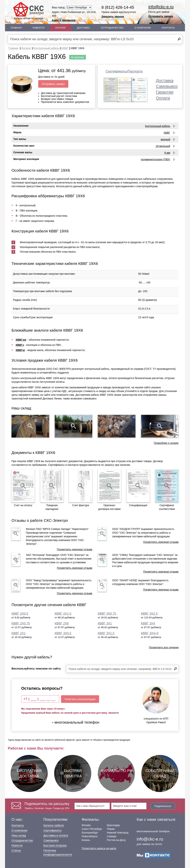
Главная (16, 28)
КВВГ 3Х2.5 (149, 614)
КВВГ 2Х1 (19, 633)
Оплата (163, 98)
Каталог (61, 28)
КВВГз (20, 345)
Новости (39, 28)
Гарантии (165, 92)
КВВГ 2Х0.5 (20, 614)
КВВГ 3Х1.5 (106, 633)
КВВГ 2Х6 (62, 623)
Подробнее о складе (166, 443)
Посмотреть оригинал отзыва (75, 549)
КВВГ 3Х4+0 (150, 633)
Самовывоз (167, 86)
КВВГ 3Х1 (105, 623)
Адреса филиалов (64, 20)
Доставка (83, 28)
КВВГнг (21, 350)
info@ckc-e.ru (161, 7)
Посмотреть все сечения (164, 647)
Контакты (168, 28)
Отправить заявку (161, 16)
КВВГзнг (21, 340)
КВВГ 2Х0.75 (21, 623)
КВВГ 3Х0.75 (107, 614)
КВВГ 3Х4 (148, 623)
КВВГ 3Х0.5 (63, 633)
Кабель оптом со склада (28, 11)
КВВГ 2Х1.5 (63, 614)
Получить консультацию (80, 699)
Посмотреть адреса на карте (99, 848)
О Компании (143, 28)
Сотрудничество (112, 28)
